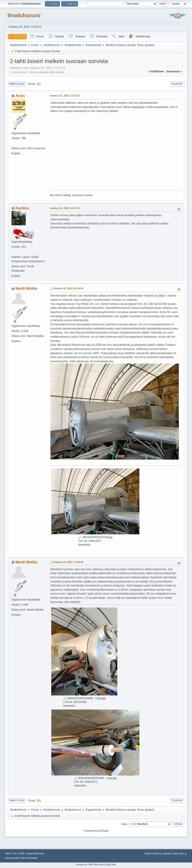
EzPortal (103, 831)
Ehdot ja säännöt (162, 853)
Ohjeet (148, 853)
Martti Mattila (26, 288)
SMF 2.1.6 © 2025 (15, 853)
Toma (140, 45)
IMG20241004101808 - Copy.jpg (84, 698)
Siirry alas (17, 84)
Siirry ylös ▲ (180, 853)
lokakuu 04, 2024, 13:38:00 (68, 562)
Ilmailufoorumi (24, 15)
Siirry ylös (17, 801)
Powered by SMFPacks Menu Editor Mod (96, 865)
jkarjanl (149, 45)
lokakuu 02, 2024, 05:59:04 (68, 288)
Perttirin (22, 208)
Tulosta (177, 84)
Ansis (20, 96)
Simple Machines (35, 853)
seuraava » (174, 71)
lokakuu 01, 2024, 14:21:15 (65, 96)
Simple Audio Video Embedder (21, 858)
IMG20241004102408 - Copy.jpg (95, 778)
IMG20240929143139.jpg (95, 537)
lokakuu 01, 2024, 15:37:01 (65, 208)
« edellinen (156, 71)
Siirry (124, 824)
